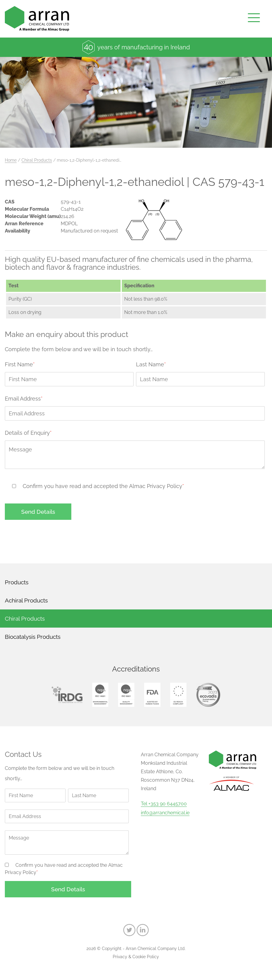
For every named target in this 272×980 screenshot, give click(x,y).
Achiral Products (26, 600)
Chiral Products (37, 160)
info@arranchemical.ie (165, 813)
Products (17, 582)
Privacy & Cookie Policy (136, 957)
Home (11, 160)
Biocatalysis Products (33, 637)
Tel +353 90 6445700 (164, 804)
